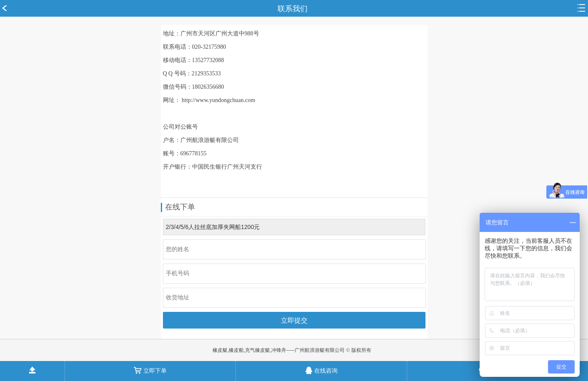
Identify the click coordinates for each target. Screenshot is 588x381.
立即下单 (150, 368)
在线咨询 (321, 368)
